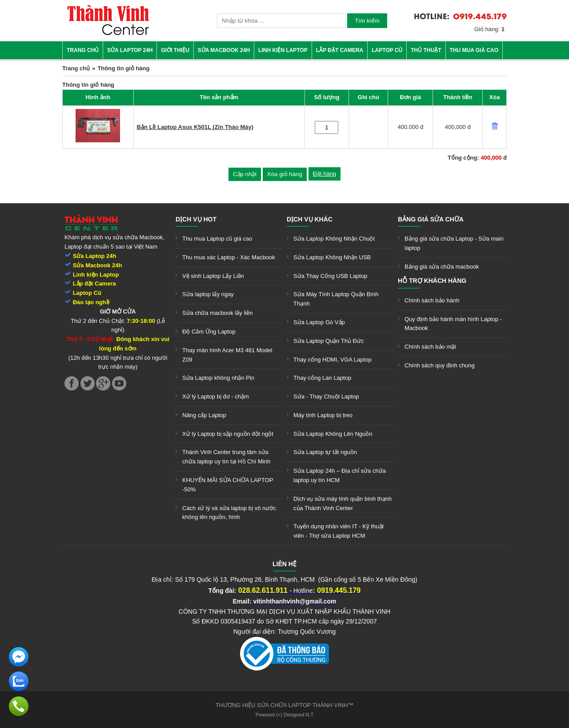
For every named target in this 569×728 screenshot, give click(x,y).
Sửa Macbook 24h (224, 50)
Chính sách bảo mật (430, 347)
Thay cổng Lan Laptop (322, 378)
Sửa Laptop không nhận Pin (218, 378)
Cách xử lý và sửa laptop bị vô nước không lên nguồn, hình (229, 513)
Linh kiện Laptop (283, 50)
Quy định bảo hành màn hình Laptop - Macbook (453, 324)
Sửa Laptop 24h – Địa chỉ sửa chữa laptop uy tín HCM (340, 475)
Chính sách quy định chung (440, 365)
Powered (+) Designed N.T (285, 715)
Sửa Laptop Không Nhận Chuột (334, 239)
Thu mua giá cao (474, 50)
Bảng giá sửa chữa (431, 219)
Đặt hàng (325, 174)
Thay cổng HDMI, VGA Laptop (333, 360)
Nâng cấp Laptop (204, 415)
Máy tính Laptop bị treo (323, 415)
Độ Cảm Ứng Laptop (209, 332)
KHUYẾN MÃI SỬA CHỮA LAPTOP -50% (228, 485)
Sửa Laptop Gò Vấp (319, 322)
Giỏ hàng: (489, 29)
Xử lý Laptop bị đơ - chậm (216, 396)
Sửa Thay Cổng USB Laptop (330, 276)
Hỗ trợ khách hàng (432, 281)
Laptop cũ (387, 50)
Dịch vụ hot (196, 219)
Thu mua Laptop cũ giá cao (217, 239)
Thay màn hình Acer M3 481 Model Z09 (227, 355)
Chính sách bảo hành (432, 300)
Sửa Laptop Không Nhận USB (332, 257)
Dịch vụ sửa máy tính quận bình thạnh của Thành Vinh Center (343, 503)
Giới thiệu (175, 50)
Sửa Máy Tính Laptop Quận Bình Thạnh (336, 299)
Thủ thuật (426, 50)
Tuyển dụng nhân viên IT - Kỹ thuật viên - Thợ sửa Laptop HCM (339, 531)
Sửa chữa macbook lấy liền (217, 313)
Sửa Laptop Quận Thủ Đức (329, 341)
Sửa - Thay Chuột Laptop (326, 396)
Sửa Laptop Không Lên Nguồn (333, 434)
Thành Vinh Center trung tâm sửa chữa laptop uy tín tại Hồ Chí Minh (226, 457)
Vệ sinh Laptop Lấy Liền (213, 276)
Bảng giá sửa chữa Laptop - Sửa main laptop (454, 243)
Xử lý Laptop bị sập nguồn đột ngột (228, 434)
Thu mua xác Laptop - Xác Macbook (229, 257)
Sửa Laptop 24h (130, 50)
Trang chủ (83, 50)
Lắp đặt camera (340, 50)
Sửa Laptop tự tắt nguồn (325, 452)
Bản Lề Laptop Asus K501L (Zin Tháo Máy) (195, 127)
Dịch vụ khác (310, 219)
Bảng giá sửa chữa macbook (442, 267)
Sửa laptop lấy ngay (208, 294)
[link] (108, 34)
